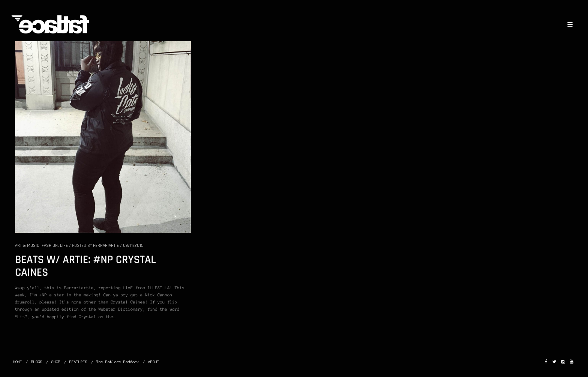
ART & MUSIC (27, 246)
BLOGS (37, 362)
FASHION (50, 246)
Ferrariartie (106, 246)
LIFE (64, 246)
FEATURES (78, 362)
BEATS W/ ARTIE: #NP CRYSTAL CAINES (85, 266)
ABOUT (154, 362)
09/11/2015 (133, 246)
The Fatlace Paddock (118, 362)
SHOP (56, 362)
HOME (18, 362)
